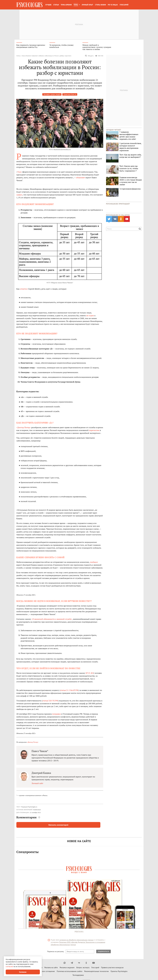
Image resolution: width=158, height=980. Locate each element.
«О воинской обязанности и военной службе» (52, 620)
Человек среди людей (52, 95)
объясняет (81, 178)
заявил (19, 195)
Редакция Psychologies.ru (29, 807)
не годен (90, 316)
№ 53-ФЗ (90, 674)
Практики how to (70, 95)
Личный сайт (37, 784)
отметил (24, 289)
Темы (76, 5)
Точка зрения (66, 5)
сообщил (94, 563)
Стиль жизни (100, 5)
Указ (19, 172)
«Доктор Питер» (24, 428)
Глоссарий (124, 5)
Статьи (56, 5)
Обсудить (89, 56)
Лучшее (48, 5)
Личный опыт (87, 5)
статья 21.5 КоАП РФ (69, 691)
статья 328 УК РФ (50, 701)
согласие (9, 966)
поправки (57, 714)
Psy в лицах (113, 5)
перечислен (94, 431)
